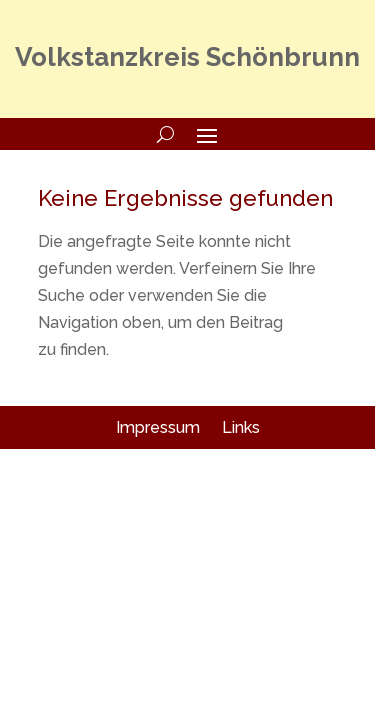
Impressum (158, 427)
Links (241, 427)
